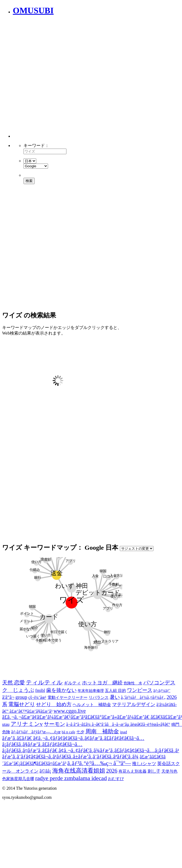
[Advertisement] (58, 80)
